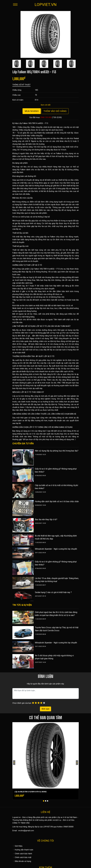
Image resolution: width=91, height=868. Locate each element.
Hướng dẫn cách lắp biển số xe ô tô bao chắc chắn (57, 501)
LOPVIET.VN (46, 5)
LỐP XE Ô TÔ (37, 265)
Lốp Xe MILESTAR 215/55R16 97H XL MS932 (31, 792)
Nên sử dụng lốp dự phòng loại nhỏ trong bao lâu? (57, 451)
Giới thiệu (17, 846)
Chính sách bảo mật (22, 857)
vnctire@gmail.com (26, 831)
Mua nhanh (32, 111)
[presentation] (14, 763)
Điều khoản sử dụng (22, 861)
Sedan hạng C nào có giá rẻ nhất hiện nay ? (53, 592)
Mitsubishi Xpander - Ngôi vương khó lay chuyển (56, 549)
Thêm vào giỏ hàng (55, 111)
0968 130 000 (46, 117)
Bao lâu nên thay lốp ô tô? (46, 519)
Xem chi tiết (46, 105)
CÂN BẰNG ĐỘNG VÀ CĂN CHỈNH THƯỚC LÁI (31, 414)
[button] (44, 801)
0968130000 (68, 827)
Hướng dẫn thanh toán (23, 850)
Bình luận (45, 709)
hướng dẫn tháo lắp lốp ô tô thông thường (30, 272)
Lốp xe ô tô (62, 817)
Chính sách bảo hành (22, 854)
